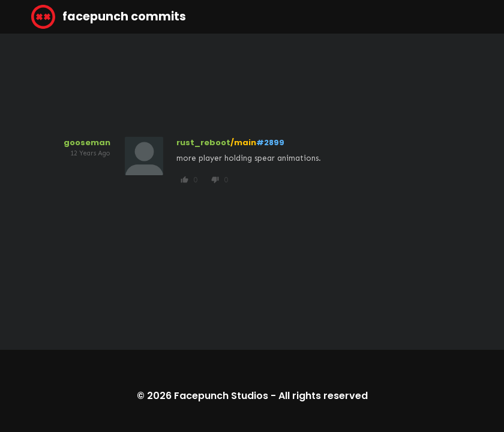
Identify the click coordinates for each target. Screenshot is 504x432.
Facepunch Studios (221, 396)
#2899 (270, 142)
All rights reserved (323, 396)
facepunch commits (109, 17)
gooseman (87, 142)
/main (243, 142)
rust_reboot (203, 142)
